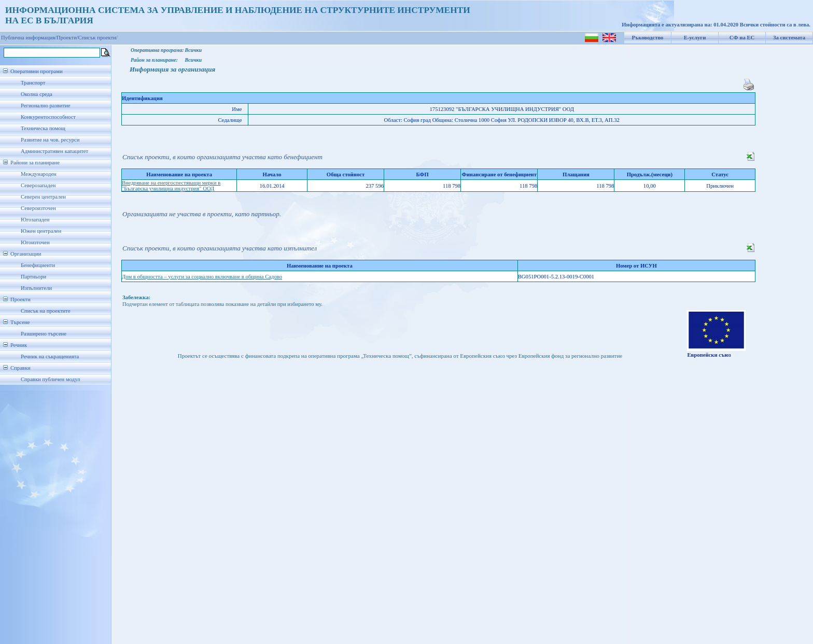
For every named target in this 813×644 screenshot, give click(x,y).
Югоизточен (35, 242)
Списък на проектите (46, 311)
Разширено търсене (44, 334)
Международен (39, 174)
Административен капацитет (54, 151)
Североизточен (38, 208)
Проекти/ (67, 38)
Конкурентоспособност (48, 117)
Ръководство (648, 38)
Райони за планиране (35, 163)
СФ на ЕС (742, 38)
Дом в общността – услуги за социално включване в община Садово (202, 277)
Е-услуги (695, 38)
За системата (789, 38)
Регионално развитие (46, 106)
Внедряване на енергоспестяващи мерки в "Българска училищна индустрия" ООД (171, 186)
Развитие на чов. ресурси (50, 140)
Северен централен (43, 197)
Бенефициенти (38, 265)
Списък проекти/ (98, 38)
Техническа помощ (43, 128)
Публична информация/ (29, 38)
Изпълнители (36, 288)
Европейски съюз (709, 355)
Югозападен (35, 220)
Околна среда (37, 94)
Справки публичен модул (50, 379)
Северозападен (38, 185)
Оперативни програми (37, 71)
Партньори (33, 277)
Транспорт (33, 83)
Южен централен (41, 231)
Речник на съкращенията (50, 356)
